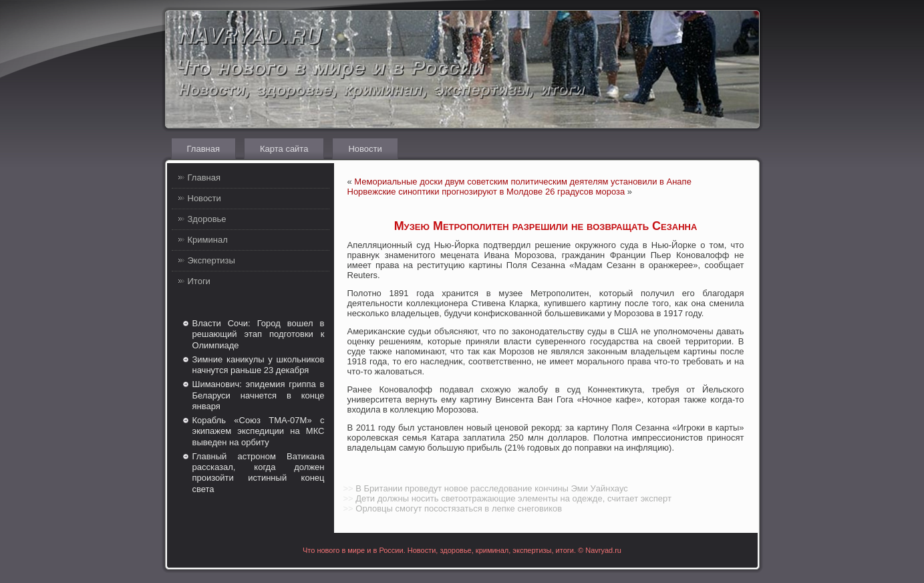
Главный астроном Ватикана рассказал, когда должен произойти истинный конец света (259, 473)
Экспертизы (211, 260)
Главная (203, 149)
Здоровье (207, 219)
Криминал (208, 240)
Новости (365, 149)
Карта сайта (284, 149)
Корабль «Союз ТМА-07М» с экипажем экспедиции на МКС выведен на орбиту (259, 431)
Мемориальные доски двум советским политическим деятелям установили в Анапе (523, 182)
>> (348, 488)
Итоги (199, 281)
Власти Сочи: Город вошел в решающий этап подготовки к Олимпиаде (259, 334)
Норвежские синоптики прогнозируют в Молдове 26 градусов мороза (486, 192)
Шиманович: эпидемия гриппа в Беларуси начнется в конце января (259, 395)
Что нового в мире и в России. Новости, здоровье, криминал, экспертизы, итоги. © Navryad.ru (462, 550)
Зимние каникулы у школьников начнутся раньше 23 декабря (259, 365)
